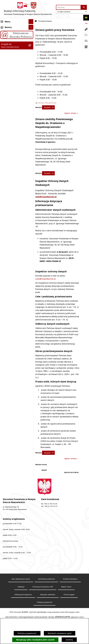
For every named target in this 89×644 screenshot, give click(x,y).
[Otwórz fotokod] (86, 47)
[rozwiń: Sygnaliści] (31, 221)
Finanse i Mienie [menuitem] (8, 172)
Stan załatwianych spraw (21, 579)
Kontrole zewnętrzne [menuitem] (10, 201)
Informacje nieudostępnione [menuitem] (14, 226)
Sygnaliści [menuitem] (6, 221)
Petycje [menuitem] (4, 187)
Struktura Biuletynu (70, 579)
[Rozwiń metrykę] (48, 107)
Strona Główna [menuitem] (8, 26)
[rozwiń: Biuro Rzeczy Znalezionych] (31, 167)
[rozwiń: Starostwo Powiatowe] (31, 36)
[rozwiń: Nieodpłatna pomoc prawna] (31, 182)
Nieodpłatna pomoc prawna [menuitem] (14, 182)
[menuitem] (17, 65)
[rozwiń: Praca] (31, 157)
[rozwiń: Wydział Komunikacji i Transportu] (31, 114)
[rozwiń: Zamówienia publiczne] (31, 211)
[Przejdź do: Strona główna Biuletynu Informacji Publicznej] (36, 21)
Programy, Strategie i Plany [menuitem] (13, 162)
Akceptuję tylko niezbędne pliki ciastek (35, 640)
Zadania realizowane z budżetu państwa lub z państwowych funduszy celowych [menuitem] (12, 235)
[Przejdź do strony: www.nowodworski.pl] (86, 29)
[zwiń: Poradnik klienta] (31, 56)
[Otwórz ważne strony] (86, 35)
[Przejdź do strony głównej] (28, 9)
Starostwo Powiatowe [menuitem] (11, 36)
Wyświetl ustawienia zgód (60, 633)
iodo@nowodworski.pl (46, 197)
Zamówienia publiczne (46, 579)
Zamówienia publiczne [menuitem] (11, 211)
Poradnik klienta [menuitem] (8, 56)
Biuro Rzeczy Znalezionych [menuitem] (13, 167)
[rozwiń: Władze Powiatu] (31, 46)
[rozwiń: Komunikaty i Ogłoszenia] (31, 177)
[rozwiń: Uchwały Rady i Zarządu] (31, 51)
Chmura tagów (69, 594)
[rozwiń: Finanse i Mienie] (31, 172)
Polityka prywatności (27, 633)
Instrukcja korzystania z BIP (43, 587)
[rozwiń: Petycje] (31, 187)
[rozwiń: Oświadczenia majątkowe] (31, 206)
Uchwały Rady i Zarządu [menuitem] (12, 51)
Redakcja (21, 587)
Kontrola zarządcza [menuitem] (10, 196)
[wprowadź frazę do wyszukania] (68, 7)
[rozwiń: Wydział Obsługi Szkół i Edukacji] (31, 133)
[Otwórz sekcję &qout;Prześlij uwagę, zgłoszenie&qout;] (86, 41)
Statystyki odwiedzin (48, 594)
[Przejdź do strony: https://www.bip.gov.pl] (86, 23)
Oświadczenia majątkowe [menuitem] (13, 206)
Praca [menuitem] (4, 157)
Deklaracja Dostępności (23, 594)
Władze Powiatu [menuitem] (8, 46)
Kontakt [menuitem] (5, 31)
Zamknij (69, 640)
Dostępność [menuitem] (6, 41)
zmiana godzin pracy (50, 103)
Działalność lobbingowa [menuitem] (12, 191)
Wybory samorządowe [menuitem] (11, 216)
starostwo (41, 103)
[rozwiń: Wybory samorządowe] (31, 216)
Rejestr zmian (66, 587)
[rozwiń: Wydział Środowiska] (31, 93)
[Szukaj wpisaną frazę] (84, 7)
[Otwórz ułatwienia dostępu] (86, 18)
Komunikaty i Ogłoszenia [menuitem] (12, 177)
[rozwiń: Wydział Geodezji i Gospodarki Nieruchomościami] (31, 62)
